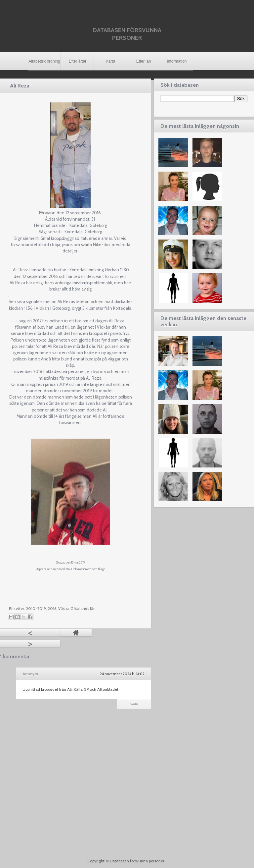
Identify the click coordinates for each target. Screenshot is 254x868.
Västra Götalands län (77, 608)
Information (177, 61)
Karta (111, 61)
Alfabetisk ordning (44, 61)
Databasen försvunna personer (127, 34)
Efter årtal (77, 61)
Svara (134, 704)
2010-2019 (36, 608)
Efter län (144, 61)
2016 (52, 608)
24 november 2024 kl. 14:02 (122, 674)
